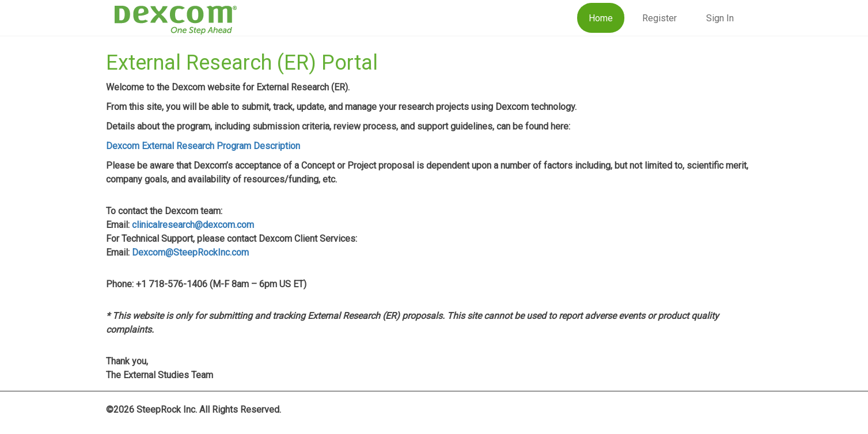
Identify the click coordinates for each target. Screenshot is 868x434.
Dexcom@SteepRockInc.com (190, 252)
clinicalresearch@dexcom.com (193, 225)
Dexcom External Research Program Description (203, 146)
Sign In (720, 18)
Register (659, 18)
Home (601, 18)
